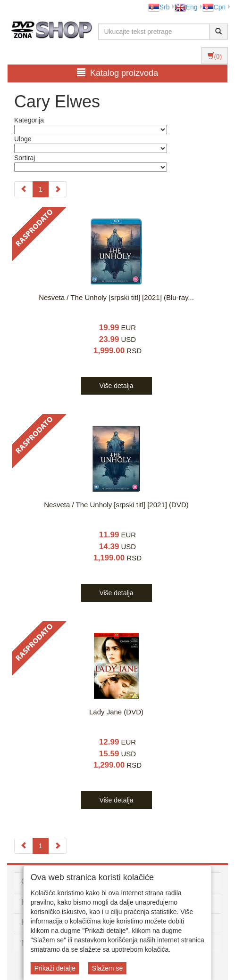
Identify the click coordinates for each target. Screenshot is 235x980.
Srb (159, 7)
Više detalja (116, 386)
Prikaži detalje (55, 968)
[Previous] (24, 189)
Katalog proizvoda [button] (117, 73)
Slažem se (107, 968)
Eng (186, 7)
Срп (214, 7)
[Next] (58, 189)
